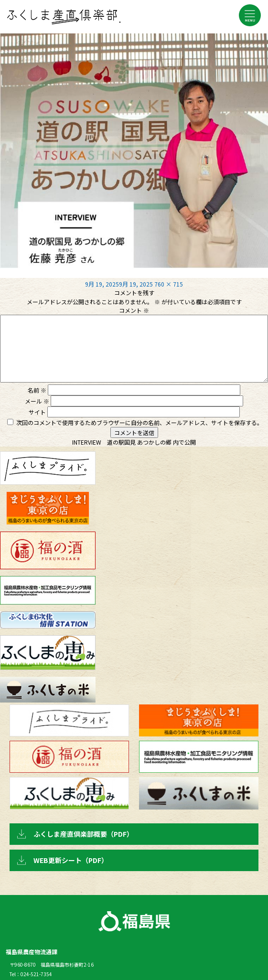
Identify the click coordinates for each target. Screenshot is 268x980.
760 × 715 (169, 284)
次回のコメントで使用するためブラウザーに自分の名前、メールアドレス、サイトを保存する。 (139, 422)
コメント (134, 310)
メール (37, 401)
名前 (37, 390)
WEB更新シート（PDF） (71, 860)
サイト (37, 412)
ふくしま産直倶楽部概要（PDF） (83, 834)
